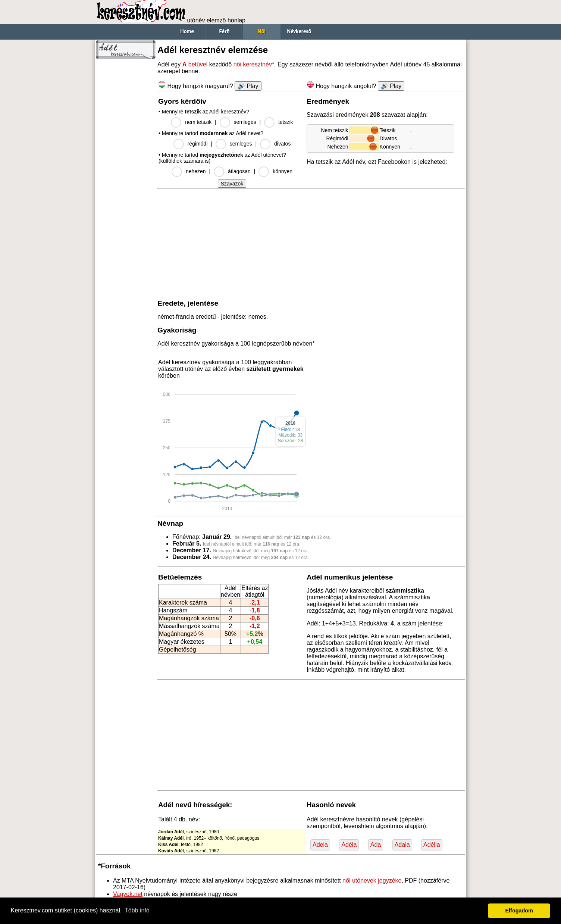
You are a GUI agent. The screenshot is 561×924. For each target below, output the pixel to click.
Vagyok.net (128, 894)
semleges (245, 122)
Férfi (224, 31)
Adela (320, 845)
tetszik (286, 122)
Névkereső (299, 31)
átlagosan (239, 171)
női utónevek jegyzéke (372, 881)
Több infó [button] (137, 910)
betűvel (195, 64)
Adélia (432, 845)
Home (187, 31)
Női (262, 31)
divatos (282, 144)
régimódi (198, 144)
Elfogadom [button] (519, 911)
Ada (376, 845)
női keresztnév (253, 64)
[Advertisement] (126, 175)
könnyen (283, 171)
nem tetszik (198, 122)
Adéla (349, 845)
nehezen (196, 171)
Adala (402, 845)
